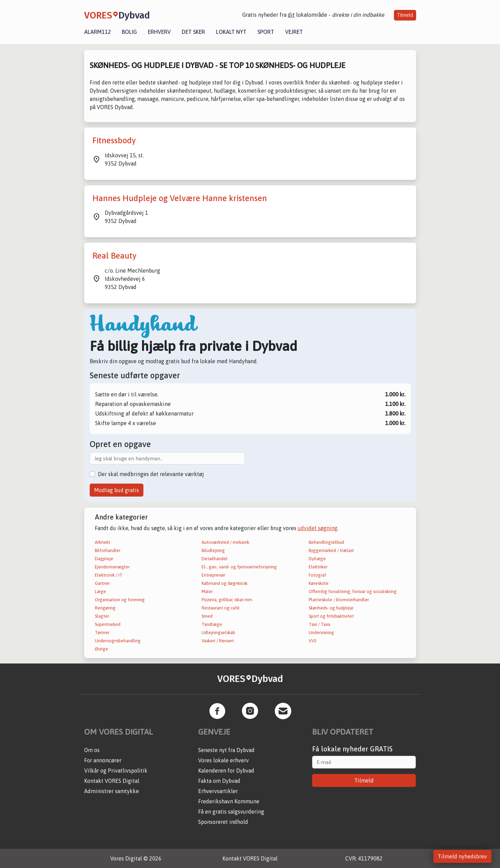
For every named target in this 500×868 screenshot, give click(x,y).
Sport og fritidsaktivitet (331, 616)
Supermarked (108, 624)
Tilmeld (405, 15)
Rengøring (105, 608)
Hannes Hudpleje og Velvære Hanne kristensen (180, 198)
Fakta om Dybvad (219, 781)
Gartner (102, 583)
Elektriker (318, 567)
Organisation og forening (120, 600)
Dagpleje (104, 559)
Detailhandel (215, 559)
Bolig (129, 32)
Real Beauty (114, 256)
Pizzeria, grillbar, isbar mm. (227, 600)
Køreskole (319, 583)
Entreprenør (213, 575)
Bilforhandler (108, 550)
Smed (207, 616)
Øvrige (101, 649)
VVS (312, 641)
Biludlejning (213, 550)
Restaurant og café (221, 608)
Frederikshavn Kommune (229, 801)
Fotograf (317, 575)
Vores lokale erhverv (223, 760)
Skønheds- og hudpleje (331, 608)
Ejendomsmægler (112, 567)
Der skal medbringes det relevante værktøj (151, 474)
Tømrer (102, 633)
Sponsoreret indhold (223, 822)
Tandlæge (212, 624)
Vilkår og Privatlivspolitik (116, 771)
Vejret (294, 32)
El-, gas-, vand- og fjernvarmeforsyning (239, 567)
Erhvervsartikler (218, 791)
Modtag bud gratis (117, 490)
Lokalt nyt (231, 32)
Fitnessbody (114, 140)
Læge (100, 591)
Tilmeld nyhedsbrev (462, 856)
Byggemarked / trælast (331, 550)
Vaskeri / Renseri (218, 641)
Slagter (102, 616)
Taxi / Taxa (319, 624)
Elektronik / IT (109, 575)
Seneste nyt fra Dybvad (226, 750)
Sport (266, 32)
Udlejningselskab (218, 633)
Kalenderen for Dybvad (226, 771)
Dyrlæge (317, 559)
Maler (207, 591)
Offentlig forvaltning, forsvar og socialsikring (353, 591)
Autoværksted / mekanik (225, 542)
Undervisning (321, 633)
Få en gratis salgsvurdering (231, 812)
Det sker (193, 32)
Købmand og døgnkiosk (225, 583)
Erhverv (159, 32)
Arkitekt (102, 542)
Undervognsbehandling (118, 641)
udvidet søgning (318, 528)
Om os (92, 750)
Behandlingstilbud (326, 542)
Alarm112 (98, 32)
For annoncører (103, 760)
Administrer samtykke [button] (112, 791)
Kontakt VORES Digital (112, 781)
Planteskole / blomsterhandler (339, 600)
